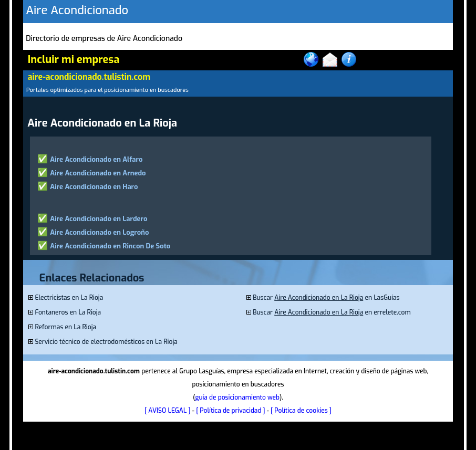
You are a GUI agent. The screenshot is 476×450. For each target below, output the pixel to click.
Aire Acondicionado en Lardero (99, 219)
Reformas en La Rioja (65, 327)
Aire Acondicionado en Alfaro (96, 159)
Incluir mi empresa (74, 60)
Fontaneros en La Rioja (68, 312)
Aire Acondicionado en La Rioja (319, 298)
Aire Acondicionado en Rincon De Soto (110, 246)
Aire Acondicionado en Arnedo (98, 173)
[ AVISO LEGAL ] (168, 411)
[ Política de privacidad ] (230, 411)
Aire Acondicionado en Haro (94, 187)
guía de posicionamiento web (237, 397)
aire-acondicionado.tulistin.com (89, 77)
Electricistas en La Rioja (69, 298)
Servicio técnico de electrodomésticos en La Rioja (106, 342)
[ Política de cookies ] (301, 411)
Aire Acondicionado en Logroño (99, 232)
